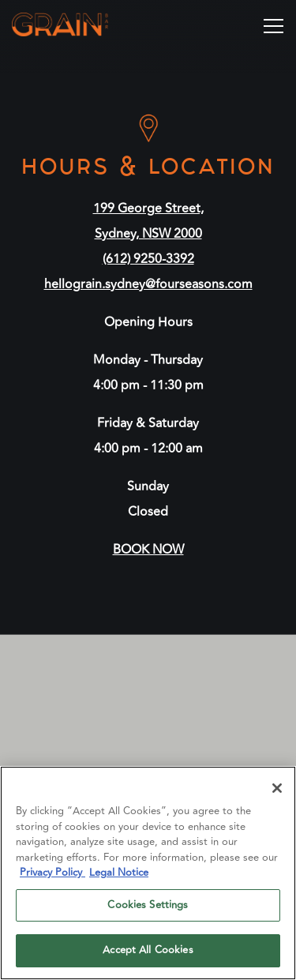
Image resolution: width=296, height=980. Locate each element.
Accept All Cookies (148, 950)
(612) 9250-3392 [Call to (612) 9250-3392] (148, 259)
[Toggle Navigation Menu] (274, 26)
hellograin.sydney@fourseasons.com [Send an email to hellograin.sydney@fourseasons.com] (148, 284)
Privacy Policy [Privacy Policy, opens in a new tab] (52, 873)
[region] (148, 873)
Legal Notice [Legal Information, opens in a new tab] (119, 873)
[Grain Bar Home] (81, 24)
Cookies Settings (148, 905)
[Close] (277, 788)
